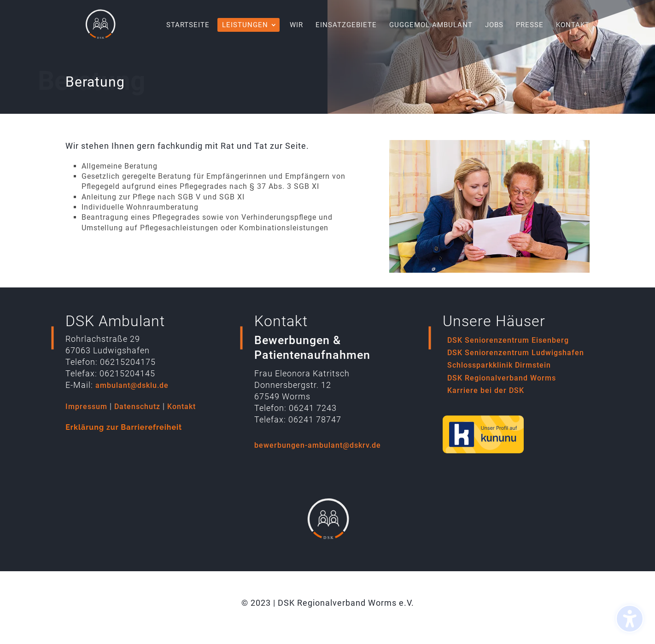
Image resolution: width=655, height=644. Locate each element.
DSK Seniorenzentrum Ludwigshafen (516, 353)
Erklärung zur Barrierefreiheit (124, 427)
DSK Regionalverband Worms (502, 378)
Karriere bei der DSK (486, 390)
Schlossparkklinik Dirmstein (499, 365)
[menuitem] (188, 36)
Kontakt (181, 407)
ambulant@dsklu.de (132, 385)
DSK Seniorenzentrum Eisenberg (508, 340)
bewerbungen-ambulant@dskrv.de (318, 445)
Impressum (86, 407)
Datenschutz (137, 407)
